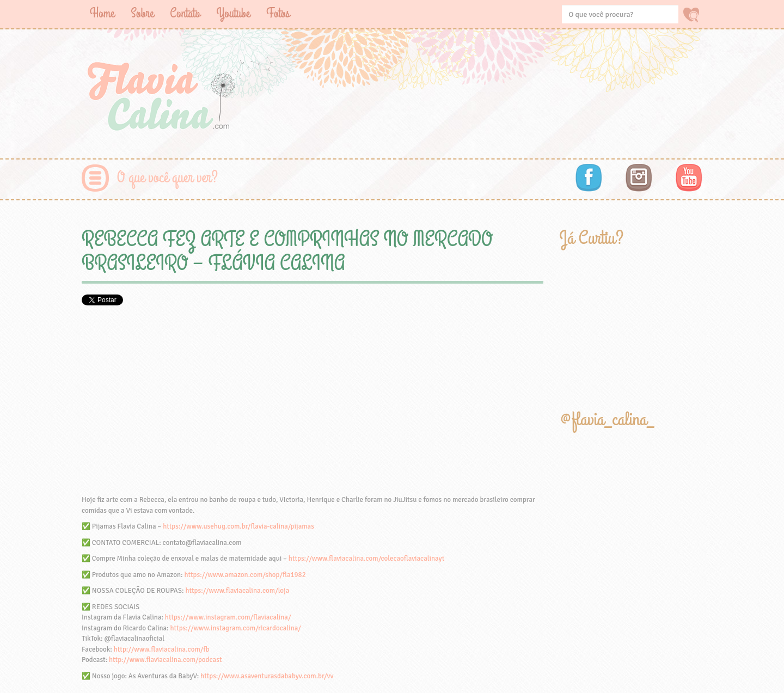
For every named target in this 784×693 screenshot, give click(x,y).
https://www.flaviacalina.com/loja (237, 591)
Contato (185, 13)
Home (102, 13)
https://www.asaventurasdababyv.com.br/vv (267, 676)
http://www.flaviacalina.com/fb (162, 649)
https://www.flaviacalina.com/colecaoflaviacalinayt (366, 559)
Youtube (233, 13)
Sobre (142, 13)
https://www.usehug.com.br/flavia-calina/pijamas (238, 526)
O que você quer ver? (167, 178)
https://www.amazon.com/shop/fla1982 (245, 575)
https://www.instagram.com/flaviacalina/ (228, 617)
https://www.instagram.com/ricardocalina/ (235, 628)
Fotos (278, 13)
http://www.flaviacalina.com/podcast (165, 660)
